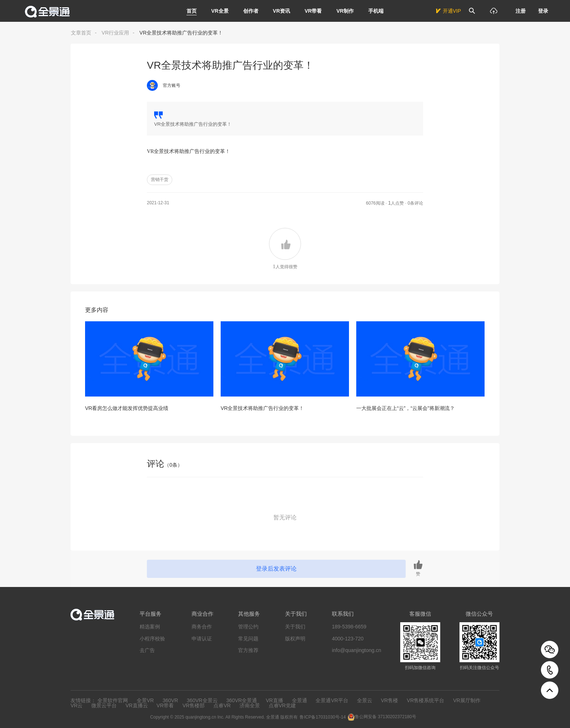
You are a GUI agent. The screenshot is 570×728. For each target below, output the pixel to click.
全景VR (145, 700)
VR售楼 (390, 700)
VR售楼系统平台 (426, 700)
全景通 (300, 700)
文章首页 (81, 33)
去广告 (147, 650)
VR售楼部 (194, 705)
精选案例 (150, 627)
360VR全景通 (242, 700)
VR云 (77, 705)
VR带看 (313, 11)
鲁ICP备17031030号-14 (323, 717)
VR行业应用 (115, 33)
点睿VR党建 (282, 705)
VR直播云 (137, 705)
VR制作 (345, 11)
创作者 (251, 11)
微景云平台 (104, 705)
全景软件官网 (113, 700)
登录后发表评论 (276, 569)
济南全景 (250, 705)
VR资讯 (282, 11)
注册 (521, 11)
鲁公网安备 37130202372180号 (386, 717)
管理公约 (248, 627)
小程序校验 (152, 639)
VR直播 (274, 700)
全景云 (365, 700)
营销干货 (160, 180)
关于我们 (295, 627)
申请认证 (202, 639)
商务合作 (202, 627)
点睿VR (222, 705)
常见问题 (248, 639)
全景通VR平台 (332, 700)
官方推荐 (248, 650)
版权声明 (295, 639)
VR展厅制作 (467, 700)
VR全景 (220, 11)
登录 (543, 11)
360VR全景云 (202, 700)
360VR (170, 700)
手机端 (376, 11)
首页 (192, 11)
